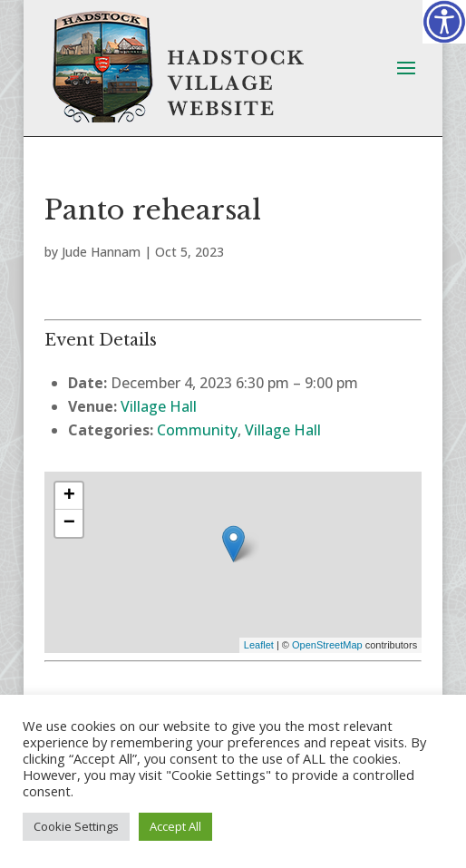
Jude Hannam (101, 252)
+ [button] (69, 496)
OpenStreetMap (327, 645)
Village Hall (159, 406)
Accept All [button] (175, 826)
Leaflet (259, 645)
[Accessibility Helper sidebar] (444, 22)
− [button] (69, 523)
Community (197, 430)
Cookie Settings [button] (76, 826)
